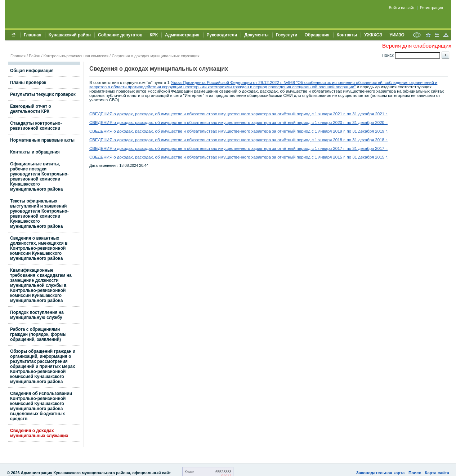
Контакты (347, 35)
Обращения (317, 35)
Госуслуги (287, 35)
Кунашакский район (70, 35)
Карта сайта (437, 473)
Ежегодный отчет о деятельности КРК (31, 109)
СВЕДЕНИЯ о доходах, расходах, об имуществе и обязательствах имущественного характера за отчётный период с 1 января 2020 (216, 123)
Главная (33, 35)
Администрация (182, 35)
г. (386, 114)
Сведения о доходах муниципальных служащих (156, 56)
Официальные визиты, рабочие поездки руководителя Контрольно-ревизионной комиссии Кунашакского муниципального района (39, 177)
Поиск (415, 473)
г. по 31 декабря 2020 (363, 123)
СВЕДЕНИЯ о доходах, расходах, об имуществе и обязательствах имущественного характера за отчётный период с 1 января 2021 (216, 114)
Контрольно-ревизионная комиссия (76, 56)
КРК (154, 35)
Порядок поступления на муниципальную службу (37, 315)
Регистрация (432, 8)
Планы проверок (28, 83)
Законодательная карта (381, 473)
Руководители (222, 35)
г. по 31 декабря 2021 (363, 114)
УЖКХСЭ (373, 35)
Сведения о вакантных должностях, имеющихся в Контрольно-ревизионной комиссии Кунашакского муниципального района (39, 248)
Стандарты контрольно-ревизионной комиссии (36, 126)
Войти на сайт (402, 8)
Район (34, 56)
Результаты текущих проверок (43, 94)
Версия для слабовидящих (417, 46)
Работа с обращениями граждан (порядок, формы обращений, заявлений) (38, 334)
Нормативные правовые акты (42, 140)
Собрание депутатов (120, 35)
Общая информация (32, 71)
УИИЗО (397, 35)
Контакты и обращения (35, 152)
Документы (256, 35)
